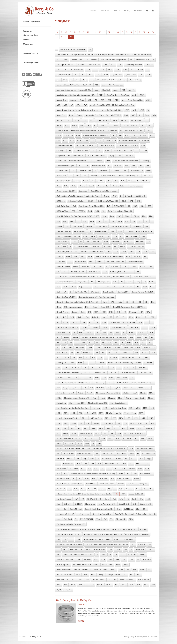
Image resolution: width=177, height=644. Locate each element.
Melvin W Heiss (130, 413)
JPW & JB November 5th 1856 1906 (73, 50)
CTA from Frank (62, 171)
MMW (140, 428)
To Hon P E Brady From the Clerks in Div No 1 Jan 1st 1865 (107, 544)
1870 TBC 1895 (62, 60)
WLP (92, 585)
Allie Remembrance (116, 85)
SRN (144, 509)
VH (116, 555)
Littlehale (60, 378)
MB (131, 408)
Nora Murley (121, 454)
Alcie (85, 80)
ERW (74, 241)
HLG (64, 317)
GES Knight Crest (103, 282)
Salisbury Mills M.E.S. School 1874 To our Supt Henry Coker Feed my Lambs (84, 494)
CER (65, 140)
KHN (73, 363)
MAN (95, 398)
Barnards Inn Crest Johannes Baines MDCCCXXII (103, 115)
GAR (151, 267)
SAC (151, 489)
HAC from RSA (109, 292)
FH (139, 252)
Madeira (126, 393)
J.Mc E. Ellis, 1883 (63, 332)
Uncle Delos (140, 549)
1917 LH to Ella (91, 60)
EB (129, 206)
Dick (109, 181)
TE (111, 519)
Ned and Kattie (68, 454)
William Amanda (98, 580)
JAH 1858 (89, 332)
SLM (58, 509)
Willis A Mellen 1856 (127, 580)
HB (127, 302)
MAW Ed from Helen (118, 408)
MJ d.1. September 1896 (139, 423)
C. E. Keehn (114, 125)
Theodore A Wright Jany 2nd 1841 (68, 534)
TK (65, 539)
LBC (85, 368)
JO (58, 347)
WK (66, 585)
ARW (148, 100)
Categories (27, 31)
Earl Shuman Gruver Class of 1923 (91, 206)
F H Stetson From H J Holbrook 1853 (87, 247)
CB (113, 135)
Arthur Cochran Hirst (135, 100)
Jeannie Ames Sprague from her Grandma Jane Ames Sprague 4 (104, 337)
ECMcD (82, 211)
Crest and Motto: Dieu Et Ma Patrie (126, 161)
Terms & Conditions (150, 637)
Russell (102, 489)
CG (93, 140)
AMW (142, 95)
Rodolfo (121, 484)
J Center (84, 327)
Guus (152, 287)
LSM (109, 383)
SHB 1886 (68, 504)
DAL (125, 171)
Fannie (122, 247)
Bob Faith (124, 120)
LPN (96, 383)
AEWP (140, 70)
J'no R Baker (134, 327)
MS (86, 438)
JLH (116, 342)
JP (72, 353)
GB (58, 272)
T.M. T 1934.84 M (86, 519)
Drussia (106, 196)
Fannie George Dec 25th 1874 (67, 252)
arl (123, 100)
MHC (88, 423)
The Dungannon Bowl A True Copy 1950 (71, 524)
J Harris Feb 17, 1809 (119, 327)
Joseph (98, 347)
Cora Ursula (129, 156)
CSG (141, 166)
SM (65, 509)
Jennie (139, 337)
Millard (96, 423)
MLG (94, 428)
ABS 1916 (149, 65)
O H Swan (60, 459)
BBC (133, 115)
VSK (110, 560)
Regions (26, 40)
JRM (115, 353)
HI (125, 312)
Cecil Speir (143, 135)
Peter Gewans (68, 464)
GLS (58, 287)
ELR (147, 226)
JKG (109, 342)
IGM (104, 322)
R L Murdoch (61, 469)
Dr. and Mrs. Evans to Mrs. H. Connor (104, 191)
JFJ (152, 337)
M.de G (81, 393)
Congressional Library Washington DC (70, 156)
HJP (141, 312)
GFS (115, 282)
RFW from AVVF (146, 474)
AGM (106, 75)
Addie (117, 70)
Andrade (73, 100)
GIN (122, 282)
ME (87, 413)
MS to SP (94, 438)
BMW (115, 120)
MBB (138, 408)
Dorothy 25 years (136, 186)
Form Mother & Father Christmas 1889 (109, 257)
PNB (99, 464)
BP (147, 120)
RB (90, 469)
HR (117, 317)
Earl (74, 206)
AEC (132, 70)
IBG (84, 322)
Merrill (85, 418)
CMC (100, 151)
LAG (92, 363)
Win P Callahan (144, 580)
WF (125, 575)
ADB (110, 70)
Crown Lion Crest (99, 166)
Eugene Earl (128, 241)
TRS (65, 549)
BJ (91, 120)
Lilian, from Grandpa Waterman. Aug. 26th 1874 (73, 373)
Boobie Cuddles (137, 120)
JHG (91, 342)
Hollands (95, 317)
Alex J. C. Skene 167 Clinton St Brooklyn (112, 80)
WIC (73, 580)
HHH (104, 312)
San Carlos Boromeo (64, 499)
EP (109, 236)
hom (104, 317)
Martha (151, 398)
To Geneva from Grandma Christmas (69, 544)
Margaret (111, 398)
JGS (77, 342)
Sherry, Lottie (90, 504)
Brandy (59, 125)
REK (58, 474)
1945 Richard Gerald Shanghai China (114, 60)
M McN (72, 393)
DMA (59, 186)
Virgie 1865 (132, 555)
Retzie (121, 474)
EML (58, 236)
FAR (116, 252)
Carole (149, 130)
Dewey (77, 181)
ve (110, 555)
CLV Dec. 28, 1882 (81, 151)
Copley (112, 156)
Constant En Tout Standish (96, 156)
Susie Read (68, 519)
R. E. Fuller (74, 469)
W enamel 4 (147, 560)
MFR (144, 418)
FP (145, 257)
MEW (107, 418)
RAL (83, 469)
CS (109, 166)
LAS (58, 368)
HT (145, 317)
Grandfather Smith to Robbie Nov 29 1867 (118, 287)
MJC (58, 428)
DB (71, 176)
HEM (87, 307)
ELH (67, 226)
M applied (116, 388)
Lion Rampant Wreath (128, 373)
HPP (111, 317)
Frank (91, 262)
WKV (73, 585)
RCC (109, 469)
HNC (87, 317)
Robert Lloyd (91, 484)
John (70, 347)
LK (76, 378)
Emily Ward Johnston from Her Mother (139, 231)
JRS (136, 353)
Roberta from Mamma (107, 484)
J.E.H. (144, 327)
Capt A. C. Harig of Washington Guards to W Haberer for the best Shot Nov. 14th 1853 (87, 130)
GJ (145, 282)
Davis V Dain (61, 176)
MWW (59, 443)
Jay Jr (118, 332)
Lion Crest (113, 373)
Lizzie (69, 378)
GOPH (73, 287)
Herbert (75, 312)
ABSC (59, 70)
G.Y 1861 (133, 267)
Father (124, 252)
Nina (97, 454)
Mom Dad (149, 428)
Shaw (58, 504)
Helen (59, 307)
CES (72, 140)
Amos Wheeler (112, 95)
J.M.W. (153, 327)
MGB (151, 418)
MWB (150, 438)
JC (124, 332)
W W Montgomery (63, 565)
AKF (65, 80)
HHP (118, 312)
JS (57, 358)
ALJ (104, 85)
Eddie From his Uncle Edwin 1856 (120, 211)
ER (121, 236)
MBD (145, 408)
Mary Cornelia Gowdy (118, 403)
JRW (153, 353)
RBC (96, 469)
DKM (130, 181)
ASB (58, 105)
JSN (81, 358)
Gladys (152, 282)
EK (146, 221)
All (71, 37)
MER (141, 413)
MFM (136, 418)
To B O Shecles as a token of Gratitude (97, 539)
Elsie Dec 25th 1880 (64, 231)
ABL (120, 65)
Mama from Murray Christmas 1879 (77, 398)
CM (93, 151)
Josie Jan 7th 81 (62, 353)
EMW (93, 236)
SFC (141, 499)
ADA (102, 70)
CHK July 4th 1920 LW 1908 (128, 146)
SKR (135, 504)
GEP (92, 282)
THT (58, 539)
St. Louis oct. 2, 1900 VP (65, 514)
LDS (112, 368)
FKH (145, 252)
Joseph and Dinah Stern (112, 347)
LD (106, 368)
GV (65, 292)
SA (144, 489)
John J (90, 347)
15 (90, 50)
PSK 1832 (140, 464)
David (148, 171)
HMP (79, 317)
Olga (85, 459)
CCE (134, 135)
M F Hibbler (61, 393)
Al (71, 80)
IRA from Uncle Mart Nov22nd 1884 (122, 322)
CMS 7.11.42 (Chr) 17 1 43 (122, 151)
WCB (78, 575)
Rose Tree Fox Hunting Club (137, 484)
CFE (86, 140)
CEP (58, 140)
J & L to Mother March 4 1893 (67, 327)
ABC (113, 65)
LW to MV (100, 388)
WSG (123, 585)
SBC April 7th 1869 (94, 499)
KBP (147, 358)
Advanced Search (30, 53)
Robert (137, 479)
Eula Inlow (140, 241)
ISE (147, 322)
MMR (132, 428)
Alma (97, 90)
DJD (123, 181)
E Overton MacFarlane (76, 201)
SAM (124, 494)
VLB (79, 560)
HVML (152, 317)
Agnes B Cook (116, 75)
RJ (74, 479)
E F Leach (129, 196)
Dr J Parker (83, 191)
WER (93, 575)
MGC (59, 423)
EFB (65, 221)
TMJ (78, 539)
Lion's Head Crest (145, 373)
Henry (95, 307)
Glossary (138, 637)
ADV (125, 70)
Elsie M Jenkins (80, 231)
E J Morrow (61, 201)
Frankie (100, 262)
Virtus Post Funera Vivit (65, 560)
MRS (119, 433)
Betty (147, 115)
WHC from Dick (62, 580)
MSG (110, 438)
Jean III (66, 337)
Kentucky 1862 (62, 363)
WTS (146, 585)
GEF (138, 272)
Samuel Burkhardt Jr (136, 494)
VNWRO (87, 560)
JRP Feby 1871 (126, 353)
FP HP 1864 (61, 262)
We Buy (127, 11)
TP (150, 544)
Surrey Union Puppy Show (102, 514)
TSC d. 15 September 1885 (95, 549)
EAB (132, 201)
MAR (103, 398)
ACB (88, 70)
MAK (59, 398)
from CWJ (85, 267)
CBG (120, 135)
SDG (121, 499)
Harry (105, 302)
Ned (58, 454)
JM (122, 342)
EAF (139, 201)
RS (70, 489)
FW (94, 267)
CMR (107, 151)
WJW (59, 585)
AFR (83, 75)
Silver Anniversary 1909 (107, 504)
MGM (74, 423)
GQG (81, 287)
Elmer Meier (137, 226)
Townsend (142, 544)
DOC (66, 186)
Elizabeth (89, 226)
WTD (139, 585)
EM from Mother (101, 231)
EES (58, 221)
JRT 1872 (145, 353)
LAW (65, 368)
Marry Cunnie (140, 398)
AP (96, 100)
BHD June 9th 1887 (63, 120)
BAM (71, 115)
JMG (129, 342)
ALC (77, 80)
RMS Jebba (104, 479)
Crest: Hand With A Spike (65, 166)
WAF (118, 565)
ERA (143, 236)
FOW (128, 257)
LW (91, 388)
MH (81, 423)
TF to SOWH (121, 519)
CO (137, 151)
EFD (72, 221)
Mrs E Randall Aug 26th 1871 (135, 433)
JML (143, 342)
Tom (133, 544)
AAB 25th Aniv (94, 65)
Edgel (105, 216)
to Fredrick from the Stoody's (124, 539)
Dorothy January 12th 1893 (66, 191)
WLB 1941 (82, 585)
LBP (99, 368)
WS (117, 585)
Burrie (74, 125)
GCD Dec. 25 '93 (94, 272)
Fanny (109, 252)
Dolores (82, 186)
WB (128, 570)
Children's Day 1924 (107, 146)
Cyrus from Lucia (85, 171)
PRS (131, 464)
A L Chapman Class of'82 (65, 65)
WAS (121, 570)
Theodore (143, 529)
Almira (116, 90)
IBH (91, 322)
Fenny (132, 252)
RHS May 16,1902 (63, 479)
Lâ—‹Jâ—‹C (75, 368)
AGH (98, 75)
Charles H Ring (110, 140)
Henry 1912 (105, 307)
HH (89, 312)
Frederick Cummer (63, 267)
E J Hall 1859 (141, 196)
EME (113, 231)
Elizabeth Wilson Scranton (120, 226)
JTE (93, 358)
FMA (68, 257)
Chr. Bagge (60, 151)
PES (58, 464)
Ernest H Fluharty (63, 241)
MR (112, 433)
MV (136, 438)
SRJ (138, 509)
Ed (103, 211)
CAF (143, 125)
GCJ (105, 272)
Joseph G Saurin (149, 347)
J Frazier (105, 327)
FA (115, 247)
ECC (74, 211)
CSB (127, 166)
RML (94, 479)
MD (80, 413)
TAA (98, 519)
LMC (90, 378)
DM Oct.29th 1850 (142, 181)
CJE (69, 151)
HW (58, 322)
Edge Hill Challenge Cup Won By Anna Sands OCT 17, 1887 (78, 216)
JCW (151, 332)
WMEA (109, 585)
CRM (87, 166)
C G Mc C (103, 125)
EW (58, 247)
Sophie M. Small (76, 509)
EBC (135, 206)
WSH (131, 585)
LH (133, 368)
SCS (114, 499)
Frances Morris (80, 262)
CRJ (80, 166)
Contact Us (104, 11)
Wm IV (100, 585)
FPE (70, 262)
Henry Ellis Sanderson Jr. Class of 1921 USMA (129, 307)
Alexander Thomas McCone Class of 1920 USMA (74, 85)
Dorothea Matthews (119, 186)
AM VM (132, 90)
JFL (58, 342)
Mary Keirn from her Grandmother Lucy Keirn (73, 408)
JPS (97, 353)
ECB (149, 206)
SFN (148, 499)
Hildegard (133, 312)
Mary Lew (96, 408)
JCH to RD (142, 332)
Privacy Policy (129, 637)
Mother (74, 433)
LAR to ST (148, 363)
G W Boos (115, 267)
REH (147, 469)
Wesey (101, 575)
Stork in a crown (83, 514)
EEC (144, 216)
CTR (73, 171)
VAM (103, 555)
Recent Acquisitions (31, 22)
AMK (101, 95)
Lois (104, 378)
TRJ (58, 549)
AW (85, 105)
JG (71, 342)
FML (83, 257)
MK (79, 428)
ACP (95, 70)
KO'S (80, 363)
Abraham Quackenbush (134, 65)
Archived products (31, 63)
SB (83, 499)
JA (74, 332)
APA (102, 100)
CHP (143, 146)
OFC (78, 459)
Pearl (141, 459)
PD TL (133, 459)
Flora (152, 252)
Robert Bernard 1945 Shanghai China (70, 484)
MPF (105, 433)
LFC (119, 368)
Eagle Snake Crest (63, 206)
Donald (91, 186)
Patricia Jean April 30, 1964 (112, 459)
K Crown (114, 358)
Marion (129, 398)
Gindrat (129, 282)
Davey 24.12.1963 (136, 171)
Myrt (87, 443)
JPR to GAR (87, 353)
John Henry (80, 347)
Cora (119, 156)
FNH (90, 257)
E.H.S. (124, 201)
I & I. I (65, 322)
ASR (65, 105)
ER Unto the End (132, 236)
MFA (121, 418)
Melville (109, 413)
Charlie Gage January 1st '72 (86, 146)
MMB (116, 428)
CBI (127, 135)
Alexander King (135, 80)
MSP (118, 438)
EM (90, 231)
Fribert (76, 267)
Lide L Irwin (142, 368)
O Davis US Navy (148, 454)
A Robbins (82, 65)
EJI (134, 221)
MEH (94, 413)
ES (81, 241)
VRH (103, 560)
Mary (71, 403)
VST (124, 560)
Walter (126, 565)
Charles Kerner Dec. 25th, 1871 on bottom (134, 140)
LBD (92, 368)
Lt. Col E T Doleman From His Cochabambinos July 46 (134, 383)
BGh (154, 115)
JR (109, 353)
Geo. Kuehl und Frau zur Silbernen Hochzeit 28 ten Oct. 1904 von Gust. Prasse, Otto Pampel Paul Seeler (93, 277)
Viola (122, 555)
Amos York (125, 95)
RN (112, 479)
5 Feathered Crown (143, 60)
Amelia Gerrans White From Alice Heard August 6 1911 (76, 95)
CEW (79, 140)
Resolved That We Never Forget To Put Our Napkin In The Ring (93, 474)
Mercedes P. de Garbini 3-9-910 (67, 418)
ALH (97, 85)
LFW (126, 368)
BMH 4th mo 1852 (102, 120)
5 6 (131, 60)
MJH (65, 428)
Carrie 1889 (69, 135)
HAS (112, 302)
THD (131, 519)
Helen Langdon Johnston (73, 307)
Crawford (99, 161)
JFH (146, 337)
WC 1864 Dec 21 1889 (64, 575)
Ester (87, 241)
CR (91, 161)
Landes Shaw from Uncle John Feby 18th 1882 (125, 363)
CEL (152, 135)
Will (87, 580)
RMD (87, 479)
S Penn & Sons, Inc (126, 489)
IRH (140, 322)
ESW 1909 (97, 241)
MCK (59, 413)
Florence (60, 257)
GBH (64, 272)
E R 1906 (91, 201)
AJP (58, 80)
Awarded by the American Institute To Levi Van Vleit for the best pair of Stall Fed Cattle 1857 (89, 110)
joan (64, 347)
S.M (138, 489)
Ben (140, 115)
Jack (81, 332)
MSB (103, 438)
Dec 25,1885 (147, 176)
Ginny (138, 282)
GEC (131, 272)
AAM (106, 65)
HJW (148, 312)
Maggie (143, 393)
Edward (127, 216)
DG (93, 181)
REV (128, 474)
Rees (140, 469)
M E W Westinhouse (143, 388)
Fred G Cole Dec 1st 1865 (115, 262)
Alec (92, 80)
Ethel (106, 241)
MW (143, 438)
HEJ (153, 302)
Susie (58, 519)
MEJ (101, 413)
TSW (110, 549)
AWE (127, 110)
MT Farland (127, 438)
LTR (58, 388)
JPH (78, 353)
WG (132, 575)
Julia (100, 358)
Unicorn (151, 549)
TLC (71, 539)
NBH (131, 448)
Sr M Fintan (128, 509)
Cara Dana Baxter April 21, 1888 (132, 130)
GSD (145, 287)
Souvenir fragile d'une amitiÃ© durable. (99, 509)
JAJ (98, 332)
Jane (104, 332)
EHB (113, 221)
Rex (135, 474)
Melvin (118, 413)
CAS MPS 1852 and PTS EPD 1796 (96, 135)
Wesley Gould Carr (114, 575)
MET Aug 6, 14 (96, 418)
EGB (85, 221)
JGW (84, 342)
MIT (119, 423)
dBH (77, 176)
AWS (142, 110)
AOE (89, 100)
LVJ (85, 388)
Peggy (149, 459)
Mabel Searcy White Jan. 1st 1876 (108, 393)
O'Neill (70, 459)
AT (72, 105)
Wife (80, 580)
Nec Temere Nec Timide (145, 448)
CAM (150, 125)
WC (149, 570)
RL (80, 479)
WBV (142, 570)
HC (133, 302)
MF (114, 418)
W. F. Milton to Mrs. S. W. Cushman (86, 565)
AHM (149, 75)
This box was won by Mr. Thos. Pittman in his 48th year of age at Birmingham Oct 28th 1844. (116, 534)
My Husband (70, 443)
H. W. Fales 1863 (81, 292)
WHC (139, 575)
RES (65, 474)
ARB (110, 100)
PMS (92, 464)
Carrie (59, 135)
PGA (78, 464)
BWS (89, 125)
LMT (97, 378)
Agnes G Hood (130, 75)
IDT (97, 322)
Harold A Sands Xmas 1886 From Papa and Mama (97, 297)
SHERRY (78, 504)
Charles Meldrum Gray (65, 146)
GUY (58, 292)
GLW (65, 287)
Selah (134, 499)
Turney (118, 549)
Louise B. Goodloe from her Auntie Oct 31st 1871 (74, 383)
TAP (105, 519)
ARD (117, 100)
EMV (85, 236)
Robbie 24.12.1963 (124, 479)
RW (110, 489)
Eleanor (59, 226)
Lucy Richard (75, 388)
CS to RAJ (118, 166)
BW (82, 125)
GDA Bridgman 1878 (118, 272)
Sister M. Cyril (124, 504)
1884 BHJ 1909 (77, 60)
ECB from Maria (62, 211)
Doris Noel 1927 (103, 186)
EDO (119, 216)
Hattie (120, 302)
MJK (72, 428)
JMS (150, 342)
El (152, 221)
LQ (103, 383)
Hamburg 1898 (123, 292)
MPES (98, 433)
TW (125, 549)
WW (153, 585)
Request (93, 11)
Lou (132, 378)
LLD (82, 378)
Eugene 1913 (116, 241)
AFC (76, 75)
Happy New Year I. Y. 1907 (66, 297)
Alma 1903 (106, 90)
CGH (100, 140)
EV (149, 241)
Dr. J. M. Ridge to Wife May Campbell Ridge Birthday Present (78, 196)
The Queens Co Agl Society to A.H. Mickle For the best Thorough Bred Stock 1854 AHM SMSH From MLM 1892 (96, 529)
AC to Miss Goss (77, 70)
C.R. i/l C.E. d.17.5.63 (130, 125)
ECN (90, 211)
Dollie (74, 186)
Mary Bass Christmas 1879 (97, 403)
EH (106, 221)
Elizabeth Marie (101, 226)
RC (103, 469)
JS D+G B (65, 358)
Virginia (143, 555)
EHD (120, 221)
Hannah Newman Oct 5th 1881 (143, 292)
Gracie (97, 287)
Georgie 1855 (82, 282)
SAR (76, 499)
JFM (65, 342)
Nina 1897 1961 (108, 454)
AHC (141, 75)
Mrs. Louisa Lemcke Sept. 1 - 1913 (69, 438)
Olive (92, 459)
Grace (89, 287)
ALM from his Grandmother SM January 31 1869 (74, 90)
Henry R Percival (63, 312)
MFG (128, 418)
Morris (66, 433)
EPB (115, 236)
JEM (131, 337)
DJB (116, 181)
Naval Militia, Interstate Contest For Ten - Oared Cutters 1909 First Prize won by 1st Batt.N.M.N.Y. (91, 448)
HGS (83, 312)
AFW (91, 75)
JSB (74, 358)
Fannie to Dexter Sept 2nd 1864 (92, 252)
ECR (97, 211)
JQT (103, 353)
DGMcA (101, 181)
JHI (97, 342)
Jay (111, 332)
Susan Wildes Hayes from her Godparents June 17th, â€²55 (135, 514)
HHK (111, 312)
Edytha (136, 216)
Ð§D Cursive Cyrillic (64, 590)
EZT (65, 247)
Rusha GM (92, 489)
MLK (101, 428)
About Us (116, 11)
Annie (82, 100)
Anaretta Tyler (62, 100)
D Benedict (103, 171)
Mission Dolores (108, 423)
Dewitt (86, 181)
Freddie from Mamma (135, 262)
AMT (134, 95)
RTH (76, 489)
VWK (131, 560)
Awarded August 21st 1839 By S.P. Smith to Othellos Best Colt (112, 105)
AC (66, 70)
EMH (120, 231)
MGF (66, 423)
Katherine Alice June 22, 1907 (131, 358)
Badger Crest (61, 115)
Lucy (65, 388)
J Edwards (94, 327)
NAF (99, 443)
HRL (131, 317)
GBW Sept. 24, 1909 (77, 272)
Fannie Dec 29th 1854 (136, 247)
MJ (125, 423)
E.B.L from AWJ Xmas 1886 (108, 201)
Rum (83, 489)
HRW (138, 317)
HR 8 (124, 317)
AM (123, 90)
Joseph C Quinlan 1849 (132, 347)
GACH (143, 267)
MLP (108, 428)
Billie (85, 120)
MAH (151, 393)
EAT (109, 206)
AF (147, 70)
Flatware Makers (30, 35)
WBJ (135, 570)
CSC (134, 166)
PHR (85, 464)
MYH (80, 443)
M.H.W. (90, 393)
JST (87, 358)
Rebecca (132, 469)
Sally (116, 494)
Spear (119, 509)
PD (126, 459)
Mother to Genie (86, 433)
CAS (78, 135)
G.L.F (124, 267)
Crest (108, 161)
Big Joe (77, 120)
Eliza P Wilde (77, 226)
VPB (96, 560)
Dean (84, 176)
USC (58, 555)
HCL (140, 302)
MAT (105, 408)
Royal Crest (61, 489)
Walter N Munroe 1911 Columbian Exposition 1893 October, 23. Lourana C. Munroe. (86, 570)
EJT (140, 221)
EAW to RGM (119, 206)
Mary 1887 (81, 403)
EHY (127, 221)
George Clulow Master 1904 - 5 (144, 277)
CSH (148, 166)
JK (103, 342)
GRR (138, 287)
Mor (58, 433)
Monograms (28, 44)
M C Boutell (128, 388)
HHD (96, 312)
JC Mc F (132, 332)
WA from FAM (107, 565)
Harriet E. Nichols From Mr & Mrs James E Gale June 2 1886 (78, 302)
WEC (86, 575)
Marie (120, 398)
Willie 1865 (112, 580)
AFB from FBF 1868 (64, 75)
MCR (73, 413)
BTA (67, 125)
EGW (99, 221)
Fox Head (137, 257)
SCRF (107, 499)
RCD (116, 469)
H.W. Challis (95, 292)
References (138, 11)
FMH (75, 257)
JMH (136, 342)
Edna (112, 216)
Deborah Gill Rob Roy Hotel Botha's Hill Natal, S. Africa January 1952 (115, 176)
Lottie (111, 378)
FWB (101, 267)
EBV (142, 206)
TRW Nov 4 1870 (76, 549)
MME (124, 428)
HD (146, 302)
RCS (123, 469)
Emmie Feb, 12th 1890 (72, 236)
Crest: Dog (145, 161)
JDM (58, 337)
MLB (86, 428)
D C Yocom (115, 171)
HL (58, 317)
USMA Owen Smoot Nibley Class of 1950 (78, 555)
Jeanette (75, 337)
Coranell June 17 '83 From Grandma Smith (71, 161)
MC (152, 408)
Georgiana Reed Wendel (65, 282)
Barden (79, 115)
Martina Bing (61, 403)
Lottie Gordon (122, 378)
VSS (117, 560)
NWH (132, 454)
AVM (78, 105)
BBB (126, 115)
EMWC (101, 236)
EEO (151, 216)
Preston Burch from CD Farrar (115, 464)
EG (78, 221)
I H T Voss (75, 322)
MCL (66, 413)
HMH (72, 317)
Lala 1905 (101, 363)
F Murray (107, 247)
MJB (153, 423)
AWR (134, 110)
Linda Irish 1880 (100, 373)
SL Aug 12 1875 (146, 504)
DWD (114, 196)
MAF (135, 393)
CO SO (144, 151)
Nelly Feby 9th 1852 (84, 454)
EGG (92, 221)
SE (128, 499)
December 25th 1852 (64, 181)
